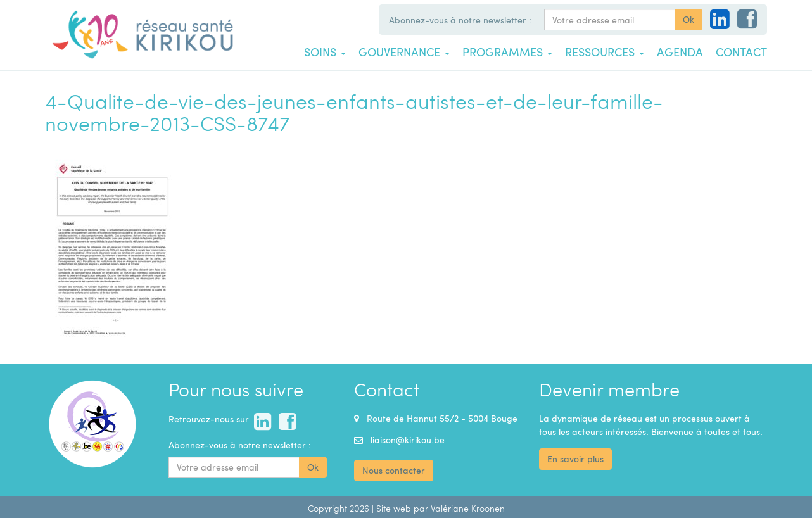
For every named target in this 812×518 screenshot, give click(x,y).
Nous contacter (394, 470)
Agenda (680, 52)
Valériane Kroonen (468, 508)
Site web (394, 508)
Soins (325, 52)
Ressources (605, 52)
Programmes (507, 52)
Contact (741, 52)
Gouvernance (404, 52)
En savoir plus (575, 459)
